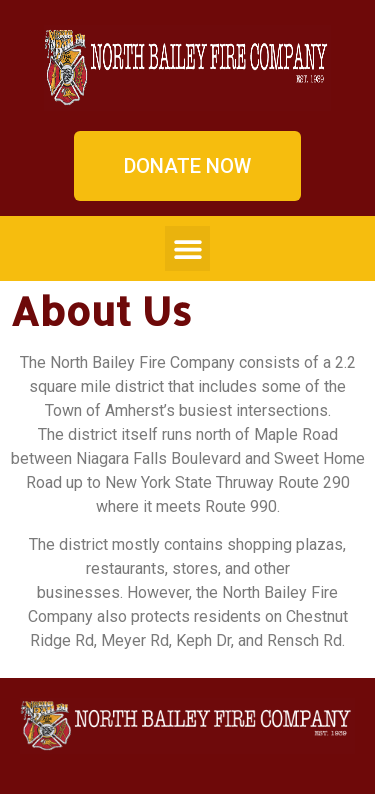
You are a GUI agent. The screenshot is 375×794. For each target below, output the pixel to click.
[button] (187, 248)
